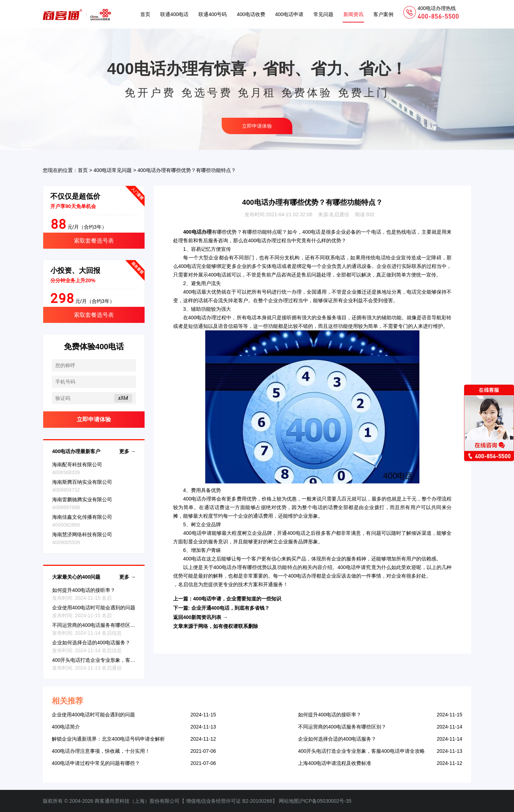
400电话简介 (66, 727)
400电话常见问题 (113, 170)
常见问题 (323, 14)
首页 (145, 14)
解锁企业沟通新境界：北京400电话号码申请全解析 (108, 739)
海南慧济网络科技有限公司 (82, 534)
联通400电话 (174, 14)
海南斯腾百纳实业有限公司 (82, 482)
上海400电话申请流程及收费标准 (335, 763)
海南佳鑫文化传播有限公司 (82, 517)
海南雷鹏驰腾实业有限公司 (82, 499)
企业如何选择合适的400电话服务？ (91, 643)
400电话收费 (251, 14)
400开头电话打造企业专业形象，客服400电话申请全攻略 (115, 660)
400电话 (312, 232)
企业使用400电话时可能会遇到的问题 (94, 608)
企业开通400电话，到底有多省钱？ (230, 608)
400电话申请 (289, 14)
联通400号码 (213, 14)
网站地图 (289, 801)
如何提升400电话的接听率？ (84, 590)
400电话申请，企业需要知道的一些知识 (237, 599)
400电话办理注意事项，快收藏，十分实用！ (101, 751)
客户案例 (383, 14)
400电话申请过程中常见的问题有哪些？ (96, 763)
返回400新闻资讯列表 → (200, 617)
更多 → (127, 451)
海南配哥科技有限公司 (77, 465)
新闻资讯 (353, 14)
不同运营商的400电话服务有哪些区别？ (96, 625)
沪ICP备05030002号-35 (325, 801)
